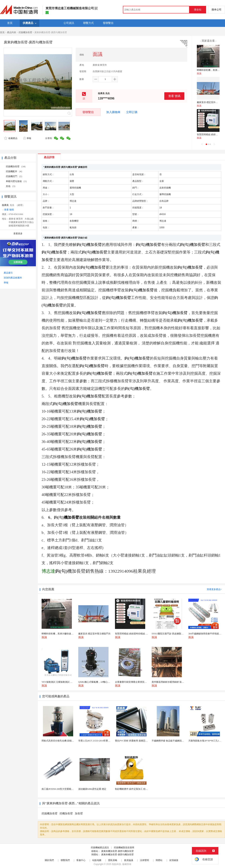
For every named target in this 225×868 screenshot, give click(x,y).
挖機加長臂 (66, 814)
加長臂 (79, 814)
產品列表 (12, 32)
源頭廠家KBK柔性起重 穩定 (92, 789)
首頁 (2, 32)
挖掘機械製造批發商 (124, 848)
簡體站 (159, 860)
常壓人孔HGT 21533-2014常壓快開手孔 (98, 741)
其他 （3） (11, 186)
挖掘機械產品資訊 (100, 848)
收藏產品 (11, 138)
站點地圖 (97, 860)
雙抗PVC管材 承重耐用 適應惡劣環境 (134, 741)
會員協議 (129, 860)
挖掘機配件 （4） (15, 171)
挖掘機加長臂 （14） (16, 167)
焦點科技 (116, 864)
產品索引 (8, 273)
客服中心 (81, 860)
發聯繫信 (88, 112)
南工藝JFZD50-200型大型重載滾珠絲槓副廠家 (64, 789)
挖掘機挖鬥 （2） (15, 176)
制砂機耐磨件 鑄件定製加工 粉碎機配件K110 (137, 789)
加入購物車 (113, 112)
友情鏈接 (174, 860)
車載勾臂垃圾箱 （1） (17, 181)
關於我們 (49, 860)
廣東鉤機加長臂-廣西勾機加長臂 (117, 851)
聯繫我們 (65, 860)
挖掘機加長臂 (25, 32)
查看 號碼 (174, 96)
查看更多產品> (214, 589)
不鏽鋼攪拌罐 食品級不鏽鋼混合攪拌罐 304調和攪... (177, 741)
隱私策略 (113, 860)
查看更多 (18, 234)
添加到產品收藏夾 (13, 278)
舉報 (27, 138)
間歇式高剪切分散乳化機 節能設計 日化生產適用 (66, 741)
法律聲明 (144, 860)
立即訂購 (132, 112)
